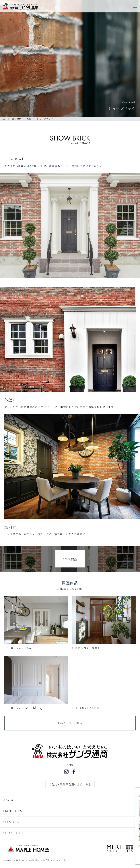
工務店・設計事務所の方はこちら (70, 785)
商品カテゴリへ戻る (70, 723)
